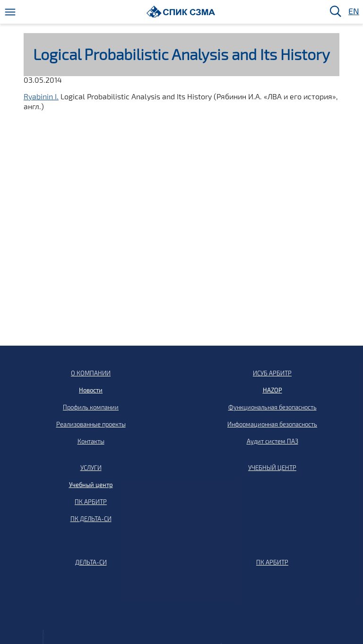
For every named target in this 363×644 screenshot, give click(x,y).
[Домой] (181, 12)
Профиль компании (91, 407)
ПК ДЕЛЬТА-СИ (91, 519)
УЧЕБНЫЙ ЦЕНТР (272, 468)
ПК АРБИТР (91, 502)
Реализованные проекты (91, 424)
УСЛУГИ (91, 468)
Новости (91, 390)
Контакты (91, 441)
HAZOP (272, 390)
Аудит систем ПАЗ (272, 441)
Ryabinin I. (41, 96)
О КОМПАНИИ (91, 373)
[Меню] (10, 12)
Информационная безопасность (272, 424)
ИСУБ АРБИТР (272, 373)
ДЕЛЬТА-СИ (91, 562)
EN (353, 12)
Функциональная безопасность (272, 407)
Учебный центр (91, 485)
